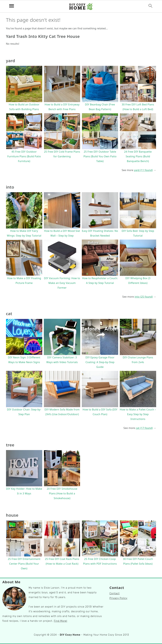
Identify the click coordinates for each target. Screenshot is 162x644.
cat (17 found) (144, 428)
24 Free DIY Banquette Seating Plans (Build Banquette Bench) (138, 156)
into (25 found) (144, 297)
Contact (115, 593)
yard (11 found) (143, 170)
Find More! (61, 621)
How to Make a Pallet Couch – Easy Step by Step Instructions (138, 414)
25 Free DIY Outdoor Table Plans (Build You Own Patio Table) (100, 156)
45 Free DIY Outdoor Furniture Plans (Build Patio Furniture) (24, 156)
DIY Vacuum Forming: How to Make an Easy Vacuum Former (62, 283)
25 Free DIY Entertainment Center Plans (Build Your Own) (24, 564)
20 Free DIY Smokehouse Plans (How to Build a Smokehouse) (62, 493)
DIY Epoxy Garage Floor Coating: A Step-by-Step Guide (100, 362)
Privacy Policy (118, 598)
